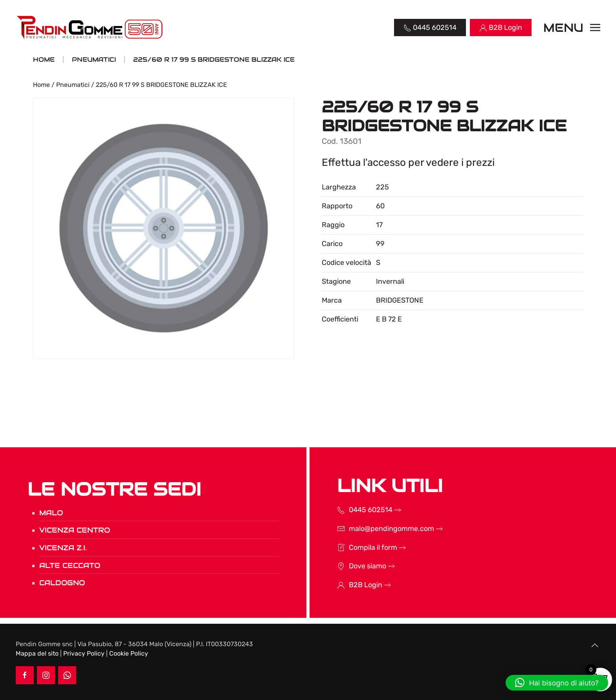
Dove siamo (357, 566)
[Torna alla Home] (91, 28)
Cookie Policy (129, 653)
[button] (572, 28)
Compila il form (363, 548)
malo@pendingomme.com (381, 529)
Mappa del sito (37, 653)
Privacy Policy (84, 653)
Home (41, 85)
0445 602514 (360, 510)
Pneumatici (73, 85)
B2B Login (355, 585)
